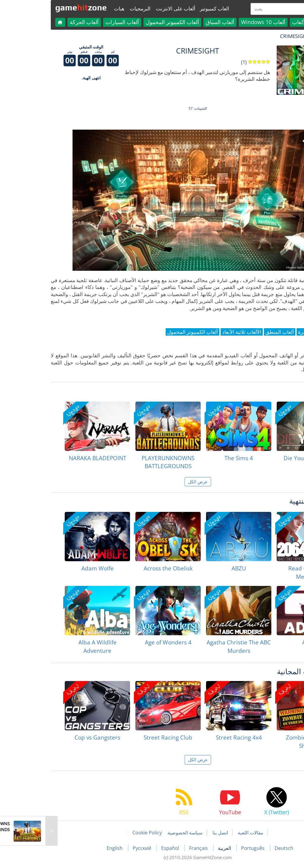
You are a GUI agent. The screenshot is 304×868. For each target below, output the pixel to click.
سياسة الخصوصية (139, 833)
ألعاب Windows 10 (217, 22)
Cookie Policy (101, 833)
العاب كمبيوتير (169, 8)
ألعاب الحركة (38, 22)
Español (125, 848)
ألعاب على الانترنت (130, 8)
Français (153, 848)
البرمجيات (94, 8)
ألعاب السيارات (76, 22)
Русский (97, 848)
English (69, 848)
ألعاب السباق (174, 22)
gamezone (35, 7)
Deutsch (238, 848)
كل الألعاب (258, 22)
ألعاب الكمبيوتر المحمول (127, 22)
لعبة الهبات (279, 36)
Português (208, 848)
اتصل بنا (175, 833)
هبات (73, 8)
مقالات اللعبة (205, 833)
